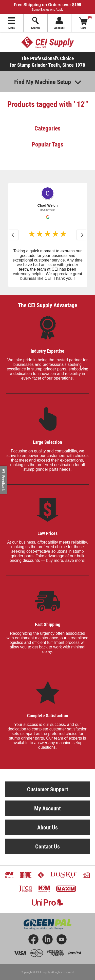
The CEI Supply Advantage (48, 305)
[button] (48, 235)
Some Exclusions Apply (48, 10)
